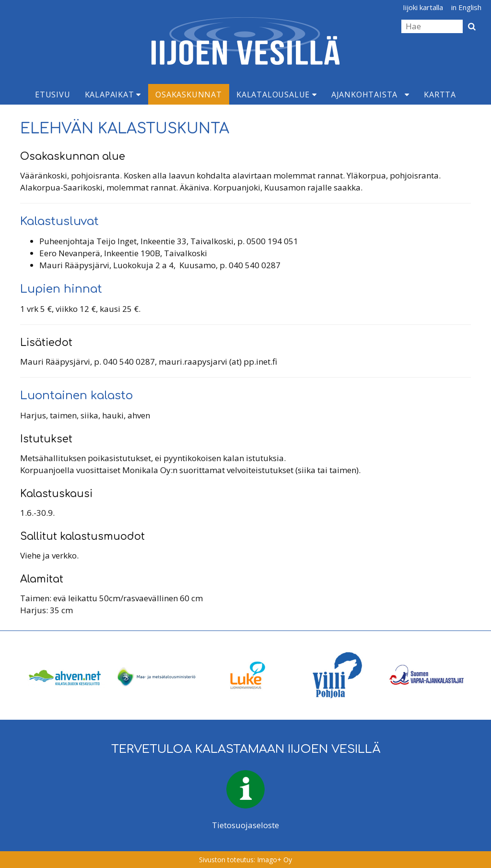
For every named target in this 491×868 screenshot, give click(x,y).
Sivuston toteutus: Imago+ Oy (245, 860)
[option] (65, 675)
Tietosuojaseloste (245, 825)
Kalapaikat (113, 95)
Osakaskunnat (189, 95)
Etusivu (53, 95)
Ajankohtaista (364, 95)
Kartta (440, 95)
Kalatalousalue (277, 95)
